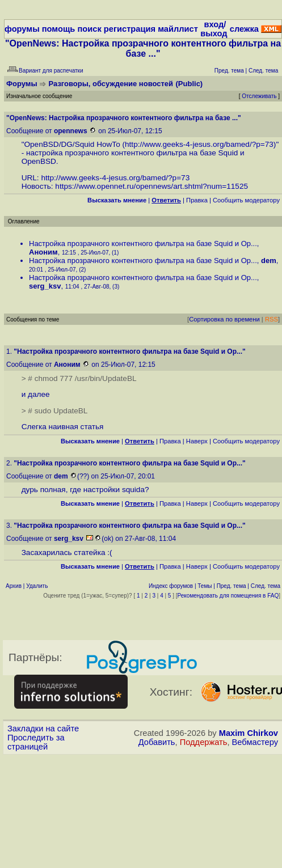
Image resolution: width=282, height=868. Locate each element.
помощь (59, 29)
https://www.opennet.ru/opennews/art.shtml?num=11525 (151, 186)
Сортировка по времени (224, 319)
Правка (197, 200)
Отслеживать (259, 96)
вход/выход (214, 29)
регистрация (130, 29)
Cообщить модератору (246, 200)
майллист (178, 29)
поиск (89, 29)
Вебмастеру (255, 742)
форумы (22, 29)
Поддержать (204, 742)
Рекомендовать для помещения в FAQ (228, 596)
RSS (272, 319)
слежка (244, 29)
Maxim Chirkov (249, 733)
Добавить (157, 742)
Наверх (197, 441)
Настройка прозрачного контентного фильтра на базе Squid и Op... (143, 244)
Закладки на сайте (43, 729)
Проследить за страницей (36, 742)
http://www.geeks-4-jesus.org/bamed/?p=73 (199, 144)
